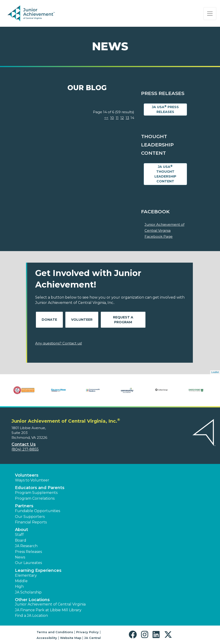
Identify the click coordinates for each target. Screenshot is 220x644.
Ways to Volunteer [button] (32, 480)
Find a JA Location (31, 616)
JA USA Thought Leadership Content (165, 174)
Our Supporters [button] (30, 517)
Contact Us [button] (24, 444)
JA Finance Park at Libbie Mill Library (48, 610)
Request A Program (123, 320)
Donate (49, 320)
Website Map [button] (71, 638)
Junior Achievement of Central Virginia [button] (50, 604)
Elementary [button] (26, 575)
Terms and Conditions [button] (55, 632)
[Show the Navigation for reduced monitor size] (210, 14)
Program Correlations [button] (35, 498)
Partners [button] (24, 506)
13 (127, 118)
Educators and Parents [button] (40, 488)
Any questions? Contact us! (59, 343)
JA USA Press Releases (165, 109)
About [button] (22, 530)
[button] (134, 635)
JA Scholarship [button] (28, 592)
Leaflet (215, 372)
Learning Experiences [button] (38, 570)
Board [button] (21, 540)
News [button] (20, 557)
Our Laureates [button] (28, 563)
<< (106, 118)
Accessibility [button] (47, 638)
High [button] (19, 586)
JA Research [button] (26, 546)
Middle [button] (21, 581)
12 (122, 118)
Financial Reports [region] (31, 522)
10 (112, 118)
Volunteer (82, 320)
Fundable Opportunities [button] (38, 511)
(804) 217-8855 (25, 449)
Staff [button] (19, 535)
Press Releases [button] (28, 552)
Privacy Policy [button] (87, 632)
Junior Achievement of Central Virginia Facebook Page (164, 230)
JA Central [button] (93, 638)
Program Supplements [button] (36, 493)
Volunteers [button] (27, 475)
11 (117, 118)
